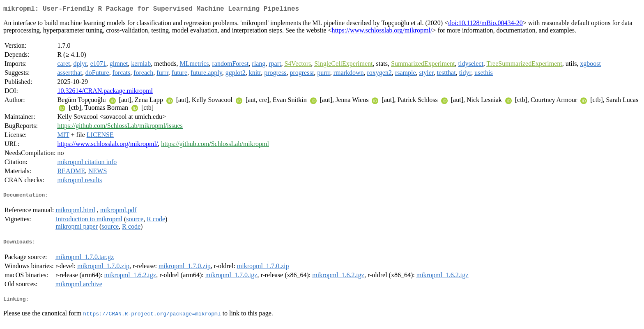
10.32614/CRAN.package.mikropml (105, 92)
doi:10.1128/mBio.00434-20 (485, 24)
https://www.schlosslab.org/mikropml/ (382, 32)
